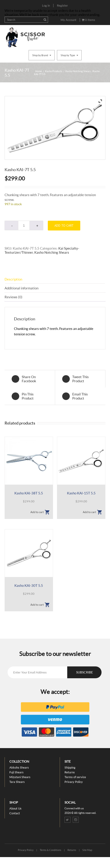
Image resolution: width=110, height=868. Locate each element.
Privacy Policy (74, 782)
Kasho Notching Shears (78, 71)
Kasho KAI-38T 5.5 (29, 493)
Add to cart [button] (37, 512)
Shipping (70, 767)
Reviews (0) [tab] (13, 297)
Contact (15, 813)
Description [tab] (13, 279)
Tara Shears (17, 782)
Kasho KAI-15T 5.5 (81, 493)
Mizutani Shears (20, 777)
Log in (46, 5)
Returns (70, 772)
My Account (68, 20)
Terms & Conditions (51, 850)
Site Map (87, 850)
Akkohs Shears (19, 767)
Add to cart (64, 225)
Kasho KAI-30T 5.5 (29, 585)
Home (39, 71)
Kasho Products (54, 71)
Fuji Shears (16, 772)
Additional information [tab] (21, 288)
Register (62, 5)
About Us (15, 808)
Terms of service (75, 777)
